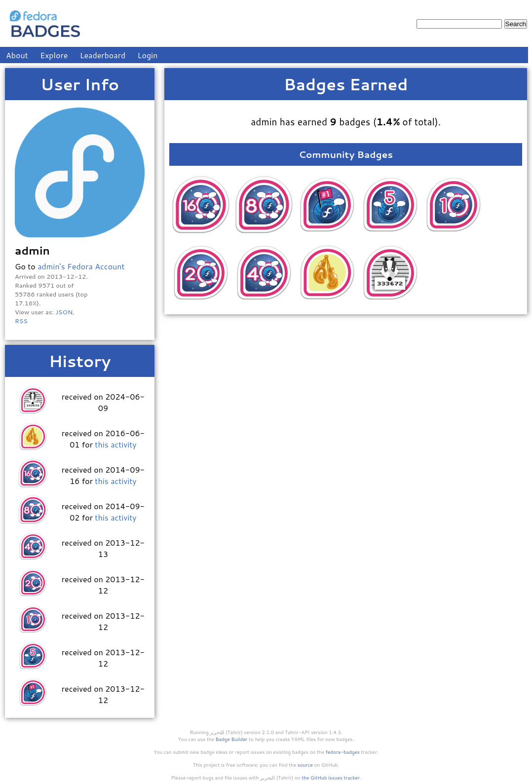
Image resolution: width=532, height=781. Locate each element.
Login (148, 55)
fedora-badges (343, 752)
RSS (21, 321)
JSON (64, 312)
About (17, 55)
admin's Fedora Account (81, 266)
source (305, 765)
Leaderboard (103, 55)
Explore (54, 55)
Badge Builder (232, 739)
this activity (115, 444)
